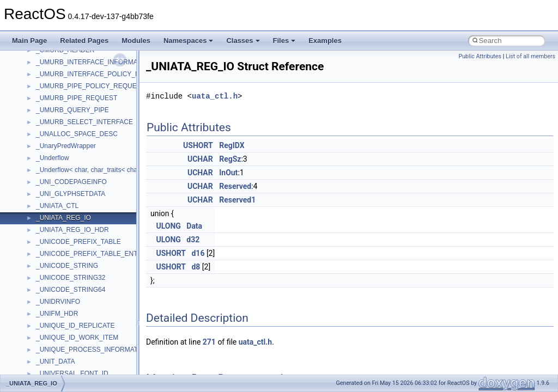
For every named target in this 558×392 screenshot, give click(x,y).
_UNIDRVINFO (58, 302)
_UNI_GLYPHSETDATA (71, 194)
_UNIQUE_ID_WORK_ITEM (77, 338)
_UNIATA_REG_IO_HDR (72, 230)
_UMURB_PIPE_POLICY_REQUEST (90, 86)
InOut (228, 173)
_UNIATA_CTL (57, 206)
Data (194, 226)
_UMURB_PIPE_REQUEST (77, 98)
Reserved (235, 186)
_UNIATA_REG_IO (63, 218)
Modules (136, 41)
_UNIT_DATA (56, 362)
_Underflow (53, 158)
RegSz (230, 159)
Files (284, 41)
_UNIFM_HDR (57, 314)
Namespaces (189, 41)
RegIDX (232, 145)
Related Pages (84, 41)
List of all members (530, 56)
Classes (243, 41)
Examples (325, 41)
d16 (198, 253)
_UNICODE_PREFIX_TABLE (78, 242)
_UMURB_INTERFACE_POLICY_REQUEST (101, 74)
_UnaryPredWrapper (66, 146)
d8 (196, 267)
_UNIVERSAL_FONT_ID (72, 373)
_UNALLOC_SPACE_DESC (77, 134)
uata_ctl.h (215, 96)
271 (209, 342)
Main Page (29, 41)
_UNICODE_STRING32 (71, 278)
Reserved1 (237, 200)
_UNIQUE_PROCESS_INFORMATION (93, 350)
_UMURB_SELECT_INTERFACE (84, 122)
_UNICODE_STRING (67, 266)
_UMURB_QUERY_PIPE (72, 110)
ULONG (168, 226)
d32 (193, 240)
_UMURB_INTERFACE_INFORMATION (94, 62)
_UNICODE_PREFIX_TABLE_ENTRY (91, 254)
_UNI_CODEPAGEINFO (71, 182)
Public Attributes (480, 56)
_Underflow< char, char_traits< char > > (93, 170)
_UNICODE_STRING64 (71, 290)
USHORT (198, 145)
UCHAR (200, 159)
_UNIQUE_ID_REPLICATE (75, 326)
